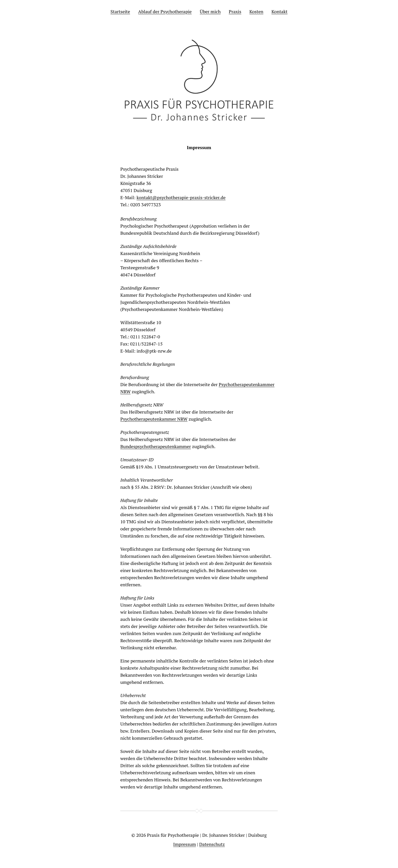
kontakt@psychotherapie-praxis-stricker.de (181, 197)
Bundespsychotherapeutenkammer (156, 446)
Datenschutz (212, 844)
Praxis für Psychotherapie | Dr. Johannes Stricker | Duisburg (207, 835)
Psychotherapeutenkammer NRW (154, 419)
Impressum (184, 844)
